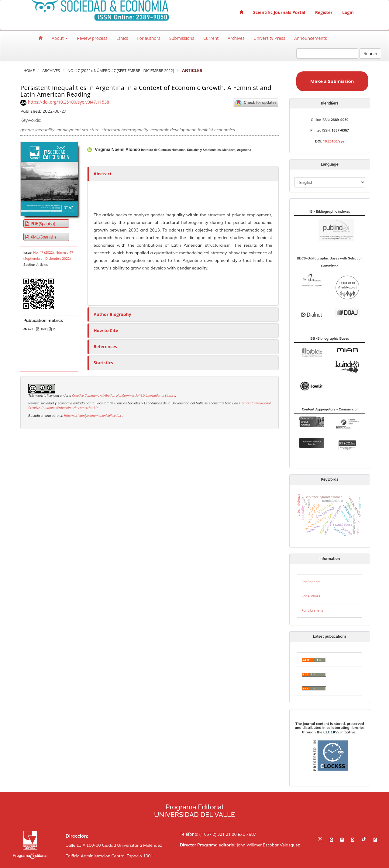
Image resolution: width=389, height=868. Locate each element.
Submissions (182, 38)
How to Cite (106, 330)
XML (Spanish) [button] (43, 237)
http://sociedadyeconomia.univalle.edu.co (94, 416)
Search (370, 53)
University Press (269, 38)
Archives (236, 38)
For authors (149, 38)
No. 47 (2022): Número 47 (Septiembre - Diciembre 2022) (121, 71)
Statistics (103, 363)
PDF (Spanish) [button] (42, 223)
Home (29, 71)
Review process (92, 38)
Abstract (103, 174)
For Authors (311, 596)
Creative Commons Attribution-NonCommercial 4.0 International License (124, 396)
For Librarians (313, 610)
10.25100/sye (334, 141)
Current (211, 38)
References (105, 347)
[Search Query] (327, 53)
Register (324, 12)
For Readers (311, 582)
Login (348, 12)
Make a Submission (332, 81)
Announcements (310, 38)
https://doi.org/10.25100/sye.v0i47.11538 (69, 102)
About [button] (60, 38)
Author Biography (112, 314)
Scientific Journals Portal (279, 12)
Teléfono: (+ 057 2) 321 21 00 (208, 834)
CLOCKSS (331, 732)
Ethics (122, 38)
